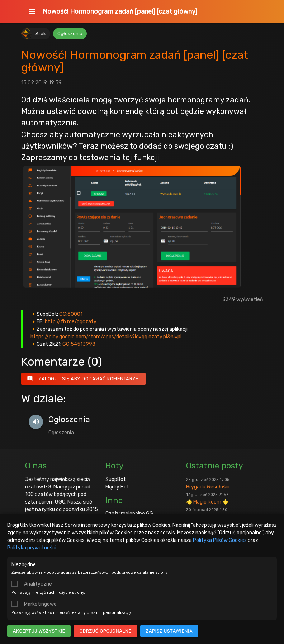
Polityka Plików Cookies (220, 540)
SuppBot (116, 479)
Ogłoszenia (70, 34)
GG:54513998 (79, 344)
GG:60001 (71, 314)
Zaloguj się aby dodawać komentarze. (83, 379)
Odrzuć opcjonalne (105, 631)
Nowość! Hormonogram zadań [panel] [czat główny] (120, 11)
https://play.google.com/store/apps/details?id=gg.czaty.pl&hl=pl (106, 337)
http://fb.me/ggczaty (71, 322)
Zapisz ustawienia (169, 631)
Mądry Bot (117, 487)
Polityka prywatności (32, 548)
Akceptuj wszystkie (39, 631)
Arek (41, 34)
